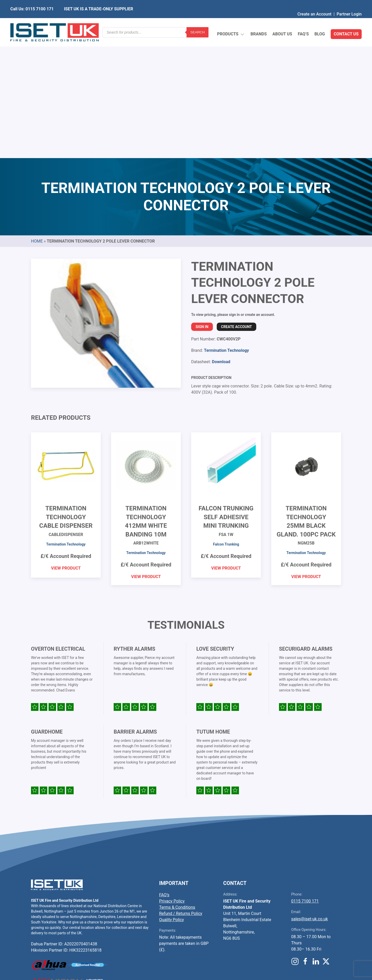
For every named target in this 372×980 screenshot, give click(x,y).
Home (37, 119)
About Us (282, 22)
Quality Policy (172, 798)
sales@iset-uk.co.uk (309, 797)
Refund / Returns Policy (181, 792)
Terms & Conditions (177, 785)
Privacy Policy (172, 779)
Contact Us (346, 22)
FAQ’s (303, 22)
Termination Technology (226, 228)
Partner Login (349, 4)
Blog (320, 22)
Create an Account (314, 4)
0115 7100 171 (305, 779)
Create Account (237, 205)
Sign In (202, 205)
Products (231, 22)
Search (198, 22)
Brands (259, 22)
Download (221, 240)
